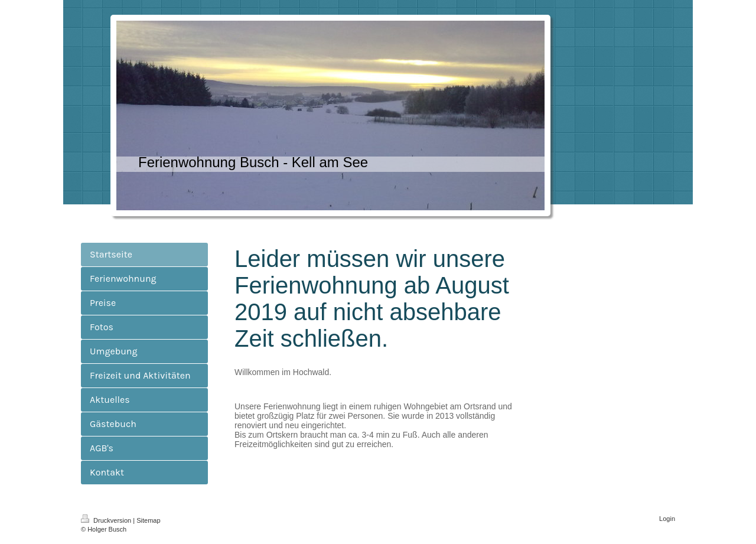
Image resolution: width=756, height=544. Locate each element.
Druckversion (107, 520)
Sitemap (148, 520)
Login (667, 519)
